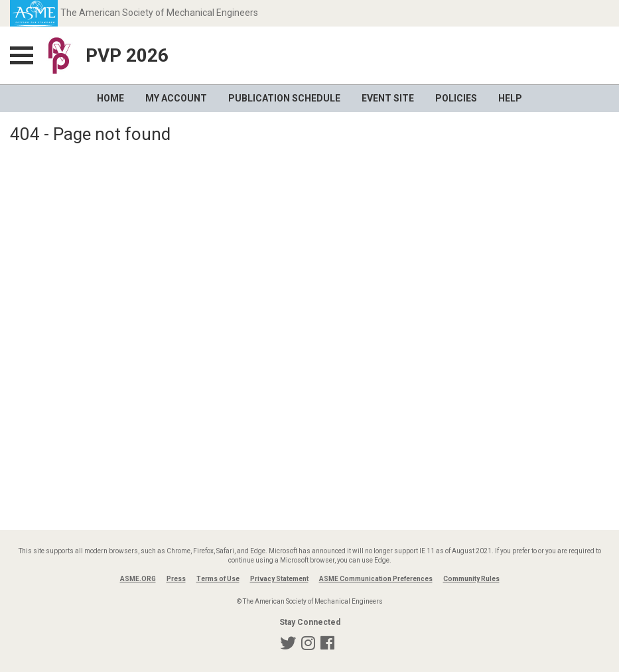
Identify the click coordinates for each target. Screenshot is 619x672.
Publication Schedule (284, 98)
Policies (456, 98)
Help (510, 98)
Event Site (388, 98)
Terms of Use (218, 579)
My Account (176, 98)
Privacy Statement (279, 579)
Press (176, 579)
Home (110, 98)
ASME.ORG (138, 579)
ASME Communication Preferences (376, 579)
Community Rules (471, 579)
